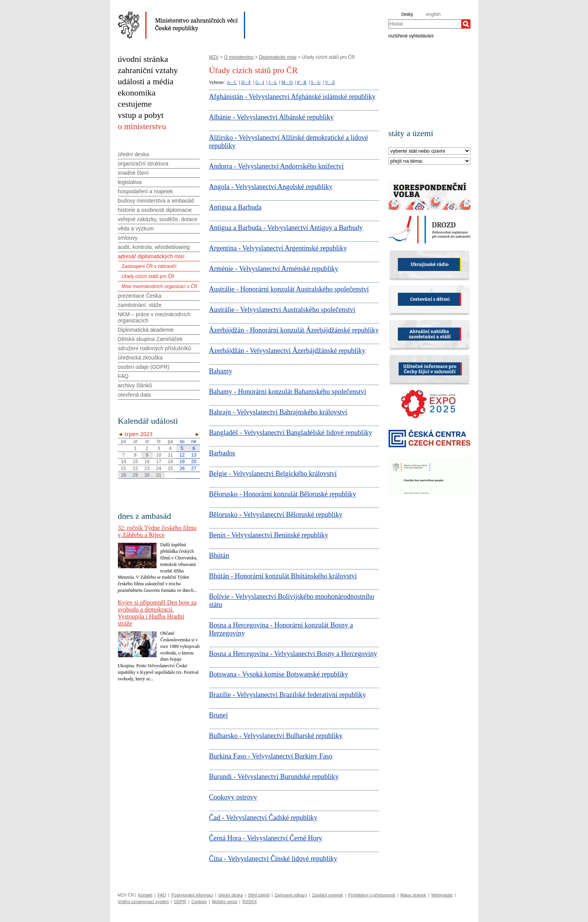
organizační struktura (143, 164)
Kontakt (145, 895)
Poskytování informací (192, 895)
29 (135, 475)
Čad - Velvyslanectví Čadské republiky (263, 818)
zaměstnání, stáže (140, 305)
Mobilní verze (224, 902)
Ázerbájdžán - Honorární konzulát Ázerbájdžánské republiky (294, 330)
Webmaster (442, 895)
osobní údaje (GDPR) (144, 367)
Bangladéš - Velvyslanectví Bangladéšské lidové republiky (291, 433)
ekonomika (137, 93)
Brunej (219, 715)
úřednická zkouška (140, 358)
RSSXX (250, 902)
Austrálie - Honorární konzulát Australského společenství (289, 289)
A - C (232, 82)
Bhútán (219, 556)
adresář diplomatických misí (151, 256)
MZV (214, 57)
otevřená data (135, 395)
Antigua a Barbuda (235, 207)
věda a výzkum (136, 228)
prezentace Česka (140, 296)
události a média (146, 81)
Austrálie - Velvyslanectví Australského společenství (282, 310)
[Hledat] (466, 24)
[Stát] (429, 151)
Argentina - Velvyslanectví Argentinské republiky (278, 248)
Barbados (222, 453)
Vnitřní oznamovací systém (143, 902)
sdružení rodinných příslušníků (155, 348)
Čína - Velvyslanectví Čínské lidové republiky (273, 859)
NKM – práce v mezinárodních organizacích (154, 317)
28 (124, 475)
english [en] (433, 14)
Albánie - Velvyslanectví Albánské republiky (272, 117)
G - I (260, 82)
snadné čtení (133, 173)
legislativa (130, 182)
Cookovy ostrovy (233, 797)
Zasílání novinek (327, 895)
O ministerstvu (239, 57)
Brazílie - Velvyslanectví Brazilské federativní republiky (288, 695)
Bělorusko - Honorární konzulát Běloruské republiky (283, 494)
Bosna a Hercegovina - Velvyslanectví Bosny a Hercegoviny (293, 654)
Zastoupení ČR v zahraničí (149, 266)
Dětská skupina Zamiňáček (150, 339)
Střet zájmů (259, 895)
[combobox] (425, 24)
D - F (246, 82)
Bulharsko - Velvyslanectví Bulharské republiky (276, 736)
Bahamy (221, 371)
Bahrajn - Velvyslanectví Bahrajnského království (278, 412)
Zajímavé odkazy (291, 895)
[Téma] (429, 161)
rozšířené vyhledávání (411, 36)
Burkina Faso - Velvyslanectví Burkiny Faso (271, 756)
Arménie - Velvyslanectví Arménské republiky (274, 269)
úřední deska (134, 154)
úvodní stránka (143, 59)
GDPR (180, 902)
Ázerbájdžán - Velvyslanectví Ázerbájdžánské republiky (287, 351)
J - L (273, 82)
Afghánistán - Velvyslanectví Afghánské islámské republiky (292, 97)
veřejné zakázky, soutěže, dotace (158, 219)
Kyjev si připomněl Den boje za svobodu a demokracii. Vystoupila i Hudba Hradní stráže (157, 613)
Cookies (199, 902)
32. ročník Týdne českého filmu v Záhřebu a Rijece (157, 531)
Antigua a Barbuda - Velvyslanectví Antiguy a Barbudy (286, 228)
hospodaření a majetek (145, 191)
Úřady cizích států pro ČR (148, 276)
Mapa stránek (413, 895)
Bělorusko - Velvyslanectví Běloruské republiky (276, 515)
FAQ (123, 376)
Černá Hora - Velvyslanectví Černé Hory (266, 838)
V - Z (330, 82)
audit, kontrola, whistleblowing (154, 247)
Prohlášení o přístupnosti (372, 895)
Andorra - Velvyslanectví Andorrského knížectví (277, 166)
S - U (316, 82)
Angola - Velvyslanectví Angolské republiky (271, 187)
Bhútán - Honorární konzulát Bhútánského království (283, 576)
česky (407, 14)
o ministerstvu (142, 126)
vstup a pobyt (141, 115)
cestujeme (135, 104)
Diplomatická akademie (146, 330)
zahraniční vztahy (148, 70)
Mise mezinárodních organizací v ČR (160, 286)
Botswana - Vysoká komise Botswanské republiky (279, 674)
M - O (287, 82)
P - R (302, 82)
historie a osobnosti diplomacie (155, 210)
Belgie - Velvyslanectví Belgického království (273, 474)
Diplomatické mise (278, 57)
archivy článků (135, 385)
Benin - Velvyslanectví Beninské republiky (269, 535)
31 (159, 475)
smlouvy (128, 238)
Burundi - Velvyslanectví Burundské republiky (274, 777)
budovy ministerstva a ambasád (156, 201)
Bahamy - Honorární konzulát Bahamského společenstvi (288, 392)
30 (147, 475)
